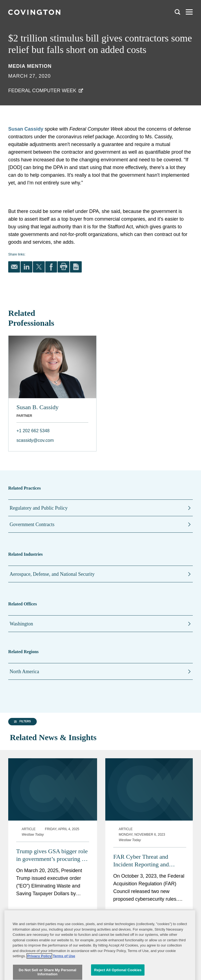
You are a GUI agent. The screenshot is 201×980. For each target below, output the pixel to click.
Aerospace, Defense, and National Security (52, 574)
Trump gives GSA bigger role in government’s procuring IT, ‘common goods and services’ (52, 842)
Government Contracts (32, 524)
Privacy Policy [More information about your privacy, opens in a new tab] (39, 969)
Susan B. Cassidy (37, 407)
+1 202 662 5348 (33, 431)
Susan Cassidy (26, 129)
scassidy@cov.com (35, 440)
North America (24, 672)
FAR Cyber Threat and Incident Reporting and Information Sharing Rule (144, 848)
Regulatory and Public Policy (39, 508)
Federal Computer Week (42, 91)
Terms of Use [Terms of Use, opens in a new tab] (64, 969)
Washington (21, 624)
